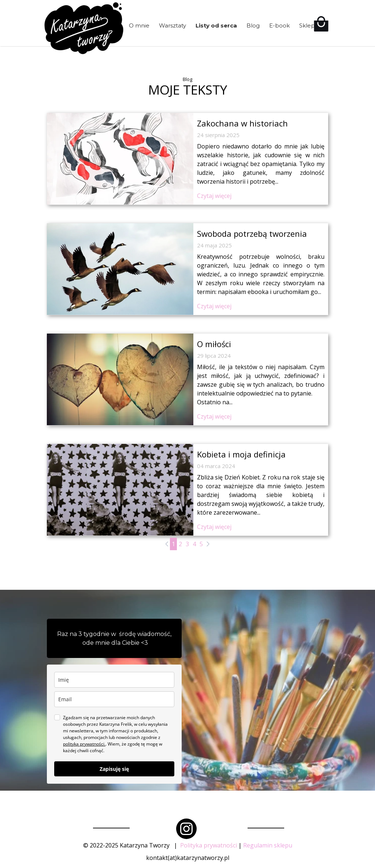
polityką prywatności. (84, 744)
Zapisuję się (114, 769)
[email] (114, 699)
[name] (114, 680)
